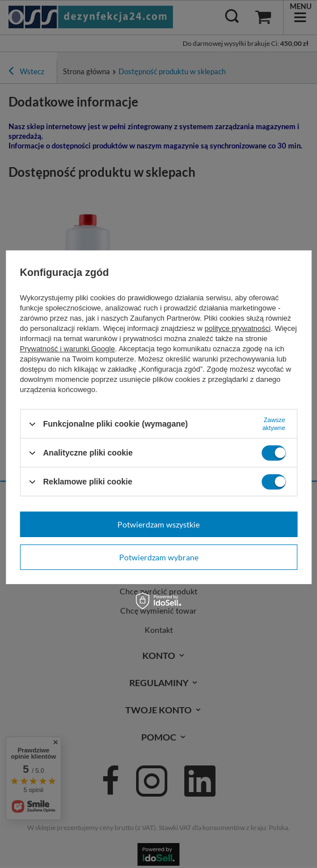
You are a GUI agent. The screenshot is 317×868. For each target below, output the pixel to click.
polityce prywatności (238, 328)
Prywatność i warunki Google (67, 349)
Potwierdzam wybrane (159, 557)
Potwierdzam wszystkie (158, 524)
